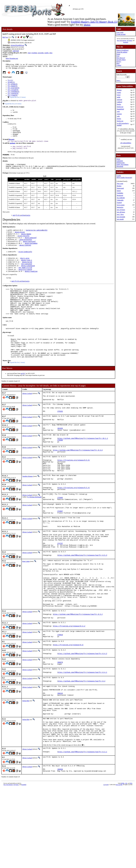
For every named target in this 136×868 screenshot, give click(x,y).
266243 (60, 763)
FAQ (118, 56)
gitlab (119, 97)
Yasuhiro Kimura (27, 513)
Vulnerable (120, 200)
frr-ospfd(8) (13, 97)
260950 (60, 849)
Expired (119, 203)
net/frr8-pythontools (20, 295)
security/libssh (25, 283)
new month (120, 219)
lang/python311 (26, 250)
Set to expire (121, 205)
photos (87, 25)
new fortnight (121, 217)
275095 (60, 538)
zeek (118, 111)
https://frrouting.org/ (12, 59)
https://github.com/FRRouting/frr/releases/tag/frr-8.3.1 (82, 831)
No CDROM (121, 198)
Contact (119, 65)
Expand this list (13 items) (18, 101)
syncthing (34, 53)
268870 (60, 728)
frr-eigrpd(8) (14, 90)
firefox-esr (120, 107)
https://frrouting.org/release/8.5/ (68, 709)
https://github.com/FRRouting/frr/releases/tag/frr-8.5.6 (78, 483)
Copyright (106, 865)
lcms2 (119, 95)
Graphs (119, 176)
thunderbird (120, 109)
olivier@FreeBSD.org (17, 45)
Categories (120, 161)
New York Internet (121, 40)
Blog (118, 63)
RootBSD (126, 42)
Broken (119, 186)
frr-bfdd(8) (13, 86)
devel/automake (31, 254)
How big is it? (121, 58)
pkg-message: (7, 352)
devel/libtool (25, 256)
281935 (60, 458)
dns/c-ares (25, 270)
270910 (60, 698)
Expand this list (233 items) (13, 108)
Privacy (119, 62)
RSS (131, 864)
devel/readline (31, 285)
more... (119, 80)
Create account (121, 34)
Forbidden (120, 193)
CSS (126, 864)
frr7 (24, 398)
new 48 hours (121, 212)
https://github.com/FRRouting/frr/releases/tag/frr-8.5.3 (82, 605)
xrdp (118, 116)
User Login (120, 32)
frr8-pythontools (23, 224)
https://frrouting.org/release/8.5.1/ (69, 689)
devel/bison (20, 242)
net (7, 37)
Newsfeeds (120, 166)
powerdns (41, 53)
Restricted (120, 195)
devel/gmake (26, 244)
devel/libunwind (28, 278)
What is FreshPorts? (123, 50)
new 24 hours (121, 210)
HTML (123, 864)
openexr (119, 114)
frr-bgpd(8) (13, 88)
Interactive (120, 207)
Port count (120, 184)
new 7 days (120, 214)
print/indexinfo (25, 263)
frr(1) (10, 82)
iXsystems (129, 40)
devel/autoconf (29, 252)
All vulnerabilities (126, 143)
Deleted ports (120, 163)
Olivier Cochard (27, 418)
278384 (60, 472)
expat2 (119, 92)
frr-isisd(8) (13, 93)
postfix (47, 53)
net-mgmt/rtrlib (25, 281)
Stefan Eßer (26, 771)
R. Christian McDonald (34, 536)
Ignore (119, 191)
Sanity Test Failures (122, 165)
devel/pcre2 (27, 274)
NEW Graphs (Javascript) (124, 178)
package (12, 150)
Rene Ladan (26, 611)
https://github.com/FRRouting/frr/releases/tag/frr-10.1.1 (83, 470)
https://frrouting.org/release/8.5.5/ (74, 495)
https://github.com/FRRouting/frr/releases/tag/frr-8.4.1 (82, 740)
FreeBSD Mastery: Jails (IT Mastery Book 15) (94, 22)
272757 (60, 591)
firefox (119, 104)
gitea (51, 53)
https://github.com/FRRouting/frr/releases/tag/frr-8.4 (81, 749)
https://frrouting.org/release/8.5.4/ (74, 526)
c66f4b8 (16, 51)
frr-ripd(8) (13, 99)
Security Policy (121, 60)
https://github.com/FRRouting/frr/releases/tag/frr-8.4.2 (82, 719)
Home (118, 159)
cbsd (29, 53)
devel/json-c (27, 272)
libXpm (119, 90)
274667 (60, 554)
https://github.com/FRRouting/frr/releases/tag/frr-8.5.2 (78, 675)
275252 (60, 439)
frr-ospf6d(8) (14, 95)
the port (11, 146)
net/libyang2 (27, 276)
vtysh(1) (11, 84)
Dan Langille (119, 865)
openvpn (119, 100)
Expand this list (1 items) (17, 387)
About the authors (122, 52)
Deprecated (120, 188)
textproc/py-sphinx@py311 (37, 239)
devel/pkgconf (31, 248)
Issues (118, 54)
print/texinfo (23, 246)
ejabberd (119, 102)
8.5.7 (4, 37)
